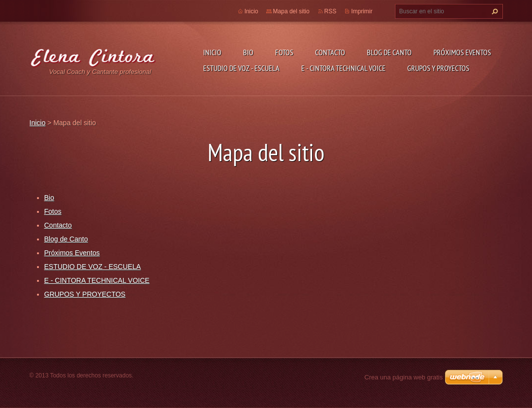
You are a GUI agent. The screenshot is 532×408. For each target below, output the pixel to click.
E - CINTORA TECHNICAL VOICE (343, 68)
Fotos (284, 52)
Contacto (330, 52)
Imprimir (362, 11)
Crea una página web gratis (404, 377)
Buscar (494, 11)
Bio (248, 52)
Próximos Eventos (462, 52)
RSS (331, 11)
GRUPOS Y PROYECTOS (438, 68)
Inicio (212, 52)
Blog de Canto (389, 52)
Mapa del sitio (291, 11)
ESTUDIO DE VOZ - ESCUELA (241, 68)
